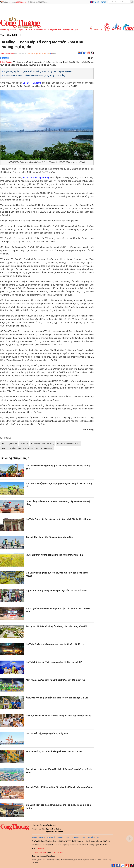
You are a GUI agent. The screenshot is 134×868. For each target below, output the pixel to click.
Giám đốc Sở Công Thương (36, 178)
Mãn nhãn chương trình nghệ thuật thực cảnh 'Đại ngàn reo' (56, 680)
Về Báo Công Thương (40, 837)
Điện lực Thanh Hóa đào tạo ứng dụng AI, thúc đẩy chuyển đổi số (58, 716)
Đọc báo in (23, 30)
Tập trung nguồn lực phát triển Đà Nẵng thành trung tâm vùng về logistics (38, 71)
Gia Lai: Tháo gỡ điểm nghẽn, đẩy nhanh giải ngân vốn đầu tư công (60, 787)
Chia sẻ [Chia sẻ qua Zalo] (4, 58)
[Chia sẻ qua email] (89, 58)
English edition (100, 2)
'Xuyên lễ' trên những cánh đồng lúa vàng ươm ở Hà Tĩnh (54, 555)
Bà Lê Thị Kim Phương (45, 448)
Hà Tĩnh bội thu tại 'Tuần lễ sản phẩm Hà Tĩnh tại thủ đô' (54, 662)
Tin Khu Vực (96, 29)
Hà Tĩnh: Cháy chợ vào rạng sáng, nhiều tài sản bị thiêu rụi (55, 644)
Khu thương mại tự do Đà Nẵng (42, 444)
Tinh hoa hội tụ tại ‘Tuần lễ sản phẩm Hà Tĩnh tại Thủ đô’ (54, 751)
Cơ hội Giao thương (70, 30)
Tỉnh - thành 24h (9, 35)
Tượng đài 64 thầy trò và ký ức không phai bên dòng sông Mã (57, 626)
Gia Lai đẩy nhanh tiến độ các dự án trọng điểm (50, 537)
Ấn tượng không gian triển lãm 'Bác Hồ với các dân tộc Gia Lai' (57, 698)
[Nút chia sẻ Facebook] (18, 58)
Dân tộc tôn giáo (54, 30)
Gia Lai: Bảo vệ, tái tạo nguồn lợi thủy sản (47, 733)
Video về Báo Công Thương (59, 837)
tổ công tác (24, 444)
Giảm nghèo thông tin (37, 30)
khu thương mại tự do (9, 444)
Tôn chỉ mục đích (94, 837)
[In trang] (92, 58)
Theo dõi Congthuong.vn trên (37, 54)
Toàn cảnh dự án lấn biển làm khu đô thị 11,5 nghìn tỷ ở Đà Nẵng (34, 76)
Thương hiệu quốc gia (9, 30)
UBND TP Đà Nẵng (32, 83)
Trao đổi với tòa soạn (78, 837)
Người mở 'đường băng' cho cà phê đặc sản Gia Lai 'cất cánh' (57, 591)
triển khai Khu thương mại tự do (68, 444)
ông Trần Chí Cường (26, 448)
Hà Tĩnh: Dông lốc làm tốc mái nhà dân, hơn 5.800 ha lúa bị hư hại (59, 519)
